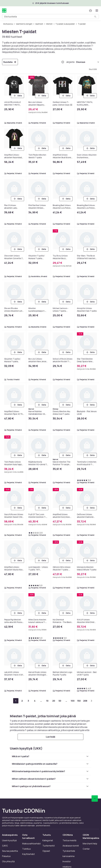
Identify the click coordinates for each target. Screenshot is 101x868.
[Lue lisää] (50, 737)
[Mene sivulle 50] (60, 701)
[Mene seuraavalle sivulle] (92, 701)
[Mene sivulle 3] (28, 701)
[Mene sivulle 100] (73, 701)
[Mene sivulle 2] (22, 701)
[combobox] (50, 17)
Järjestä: (71, 62)
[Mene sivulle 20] (54, 701)
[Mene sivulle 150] (79, 701)
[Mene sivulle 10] (47, 701)
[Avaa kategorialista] (97, 11)
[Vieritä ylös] (95, 799)
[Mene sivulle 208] (85, 701)
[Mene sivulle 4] (35, 701)
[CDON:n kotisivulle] (4, 11)
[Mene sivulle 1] (16, 701)
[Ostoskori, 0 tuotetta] (90, 11)
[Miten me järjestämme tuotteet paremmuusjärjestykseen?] (63, 62)
